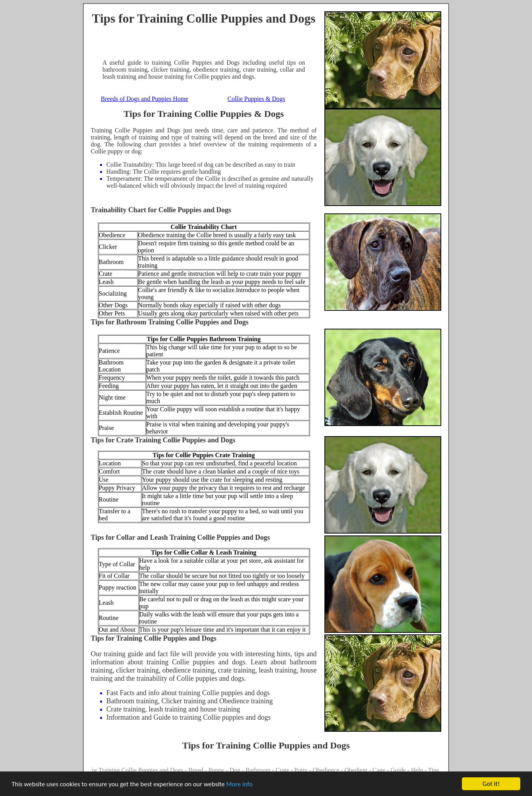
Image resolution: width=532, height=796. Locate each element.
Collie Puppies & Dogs (256, 99)
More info (240, 785)
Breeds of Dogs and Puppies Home (144, 99)
